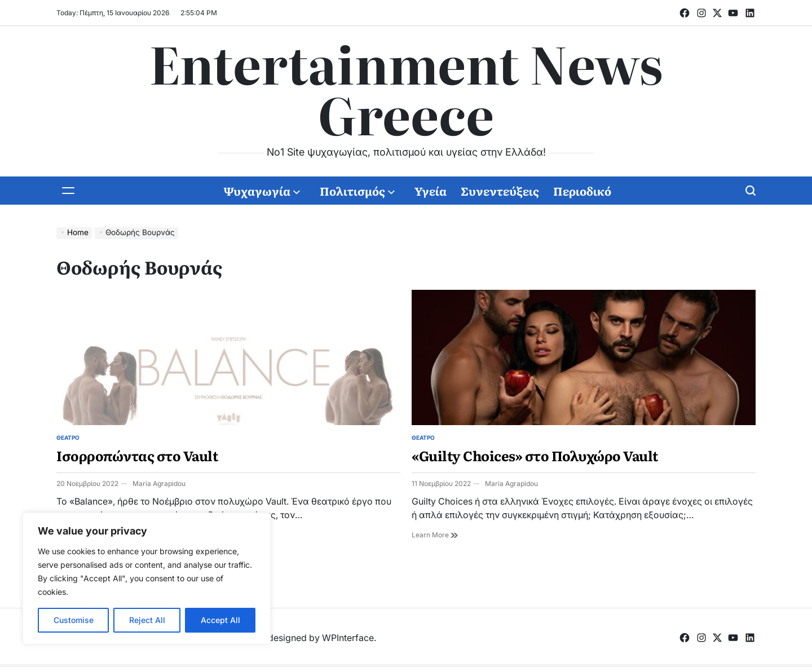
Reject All (147, 620)
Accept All (220, 620)
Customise (74, 620)
